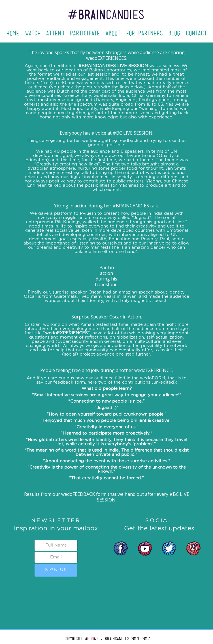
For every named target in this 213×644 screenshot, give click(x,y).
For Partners (144, 33)
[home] (107, 11)
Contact (196, 33)
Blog (174, 33)
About (113, 33)
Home (13, 33)
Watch (33, 33)
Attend (55, 33)
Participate (85, 33)
